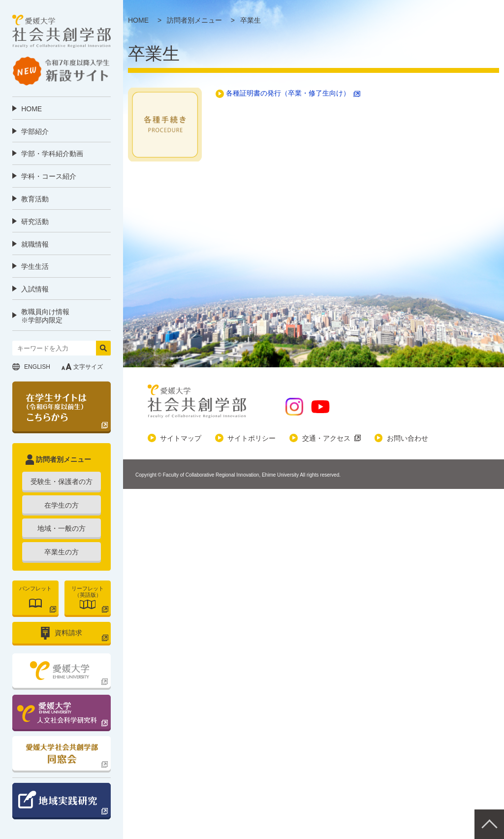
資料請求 (68, 633)
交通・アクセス (326, 438)
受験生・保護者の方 (62, 482)
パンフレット (35, 588)
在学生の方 (62, 505)
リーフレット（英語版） (88, 592)
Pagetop (489, 824)
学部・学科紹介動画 (52, 154)
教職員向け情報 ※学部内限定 (45, 316)
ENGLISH (37, 367)
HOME (31, 109)
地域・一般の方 (62, 528)
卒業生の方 (62, 552)
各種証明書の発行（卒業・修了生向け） (288, 93)
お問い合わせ (408, 438)
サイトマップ (181, 438)
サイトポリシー (252, 438)
